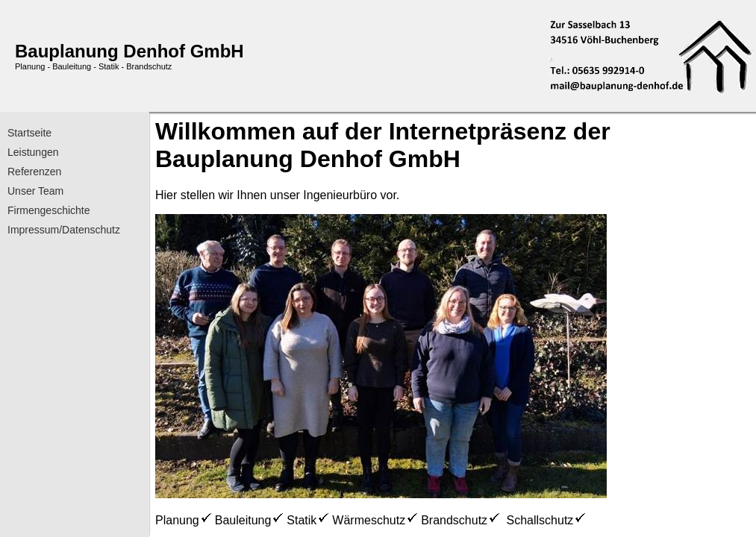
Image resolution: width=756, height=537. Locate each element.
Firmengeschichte (49, 210)
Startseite (29, 133)
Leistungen (33, 152)
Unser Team (35, 191)
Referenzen (34, 172)
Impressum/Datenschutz (64, 230)
